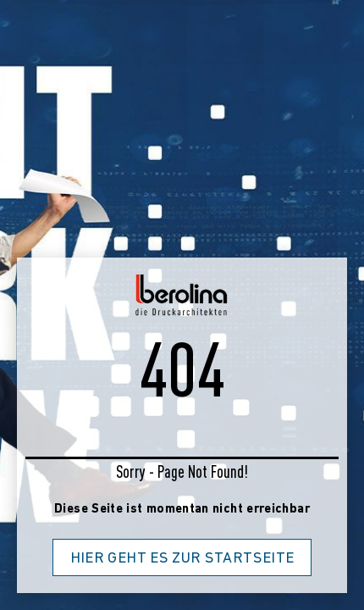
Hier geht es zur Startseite (182, 559)
